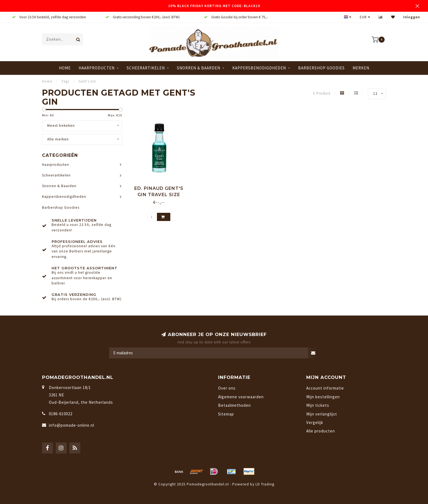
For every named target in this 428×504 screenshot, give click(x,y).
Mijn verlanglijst (322, 414)
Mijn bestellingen (323, 397)
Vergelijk (315, 422)
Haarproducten (97, 68)
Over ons (227, 388)
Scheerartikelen (146, 68)
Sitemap (226, 414)
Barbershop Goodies (321, 68)
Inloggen (411, 17)
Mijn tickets (318, 405)
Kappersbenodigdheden (259, 68)
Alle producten (321, 431)
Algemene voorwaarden (241, 397)
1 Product (322, 93)
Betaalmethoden (234, 405)
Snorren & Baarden (199, 68)
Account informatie (325, 388)
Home (65, 68)
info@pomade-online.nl (72, 425)
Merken (361, 68)
